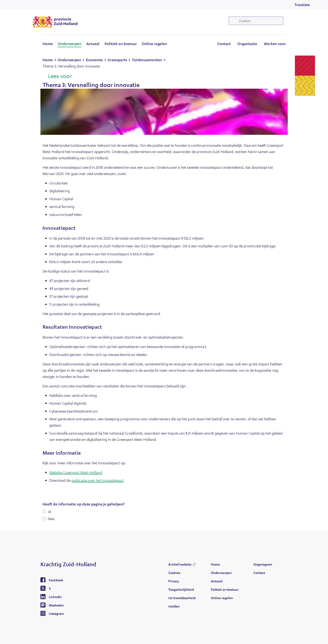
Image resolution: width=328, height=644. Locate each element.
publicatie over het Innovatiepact (98, 480)
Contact (224, 44)
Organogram (263, 564)
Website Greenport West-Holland (76, 472)
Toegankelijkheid (181, 589)
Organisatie (247, 44)
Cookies (174, 573)
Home (48, 44)
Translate (302, 5)
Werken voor (275, 44)
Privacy (174, 581)
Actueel (93, 44)
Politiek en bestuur (121, 44)
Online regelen (154, 44)
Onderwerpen (70, 44)
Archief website (180, 564)
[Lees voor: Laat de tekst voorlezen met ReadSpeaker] (57, 76)
